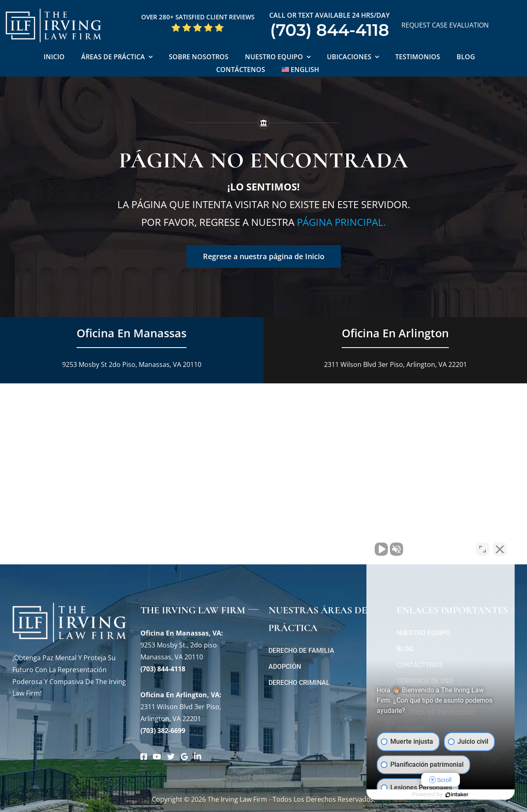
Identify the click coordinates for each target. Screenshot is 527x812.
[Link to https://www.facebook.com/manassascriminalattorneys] (144, 756)
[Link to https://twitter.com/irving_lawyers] (171, 756)
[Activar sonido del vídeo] (381, 549)
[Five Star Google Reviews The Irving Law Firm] (198, 26)
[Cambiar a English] (301, 70)
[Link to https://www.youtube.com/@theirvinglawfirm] (157, 756)
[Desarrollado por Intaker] (457, 795)
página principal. (341, 222)
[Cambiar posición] (483, 549)
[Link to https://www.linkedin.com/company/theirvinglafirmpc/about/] (198, 756)
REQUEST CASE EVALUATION (445, 25)
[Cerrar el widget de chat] (500, 549)
